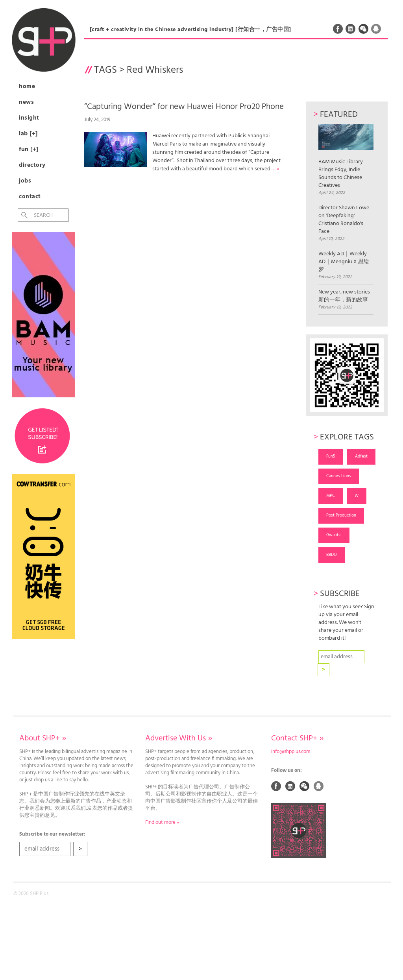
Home (27, 87)
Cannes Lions (339, 476)
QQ (376, 29)
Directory (32, 165)
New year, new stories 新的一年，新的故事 (344, 296)
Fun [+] (29, 149)
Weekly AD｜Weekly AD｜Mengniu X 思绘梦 (344, 262)
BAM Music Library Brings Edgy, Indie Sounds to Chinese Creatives (346, 157)
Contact (30, 197)
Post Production (341, 515)
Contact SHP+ (297, 738)
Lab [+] (28, 134)
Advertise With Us (179, 738)
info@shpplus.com (291, 752)
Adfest (361, 456)
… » (275, 169)
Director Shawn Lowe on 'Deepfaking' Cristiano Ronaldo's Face (344, 220)
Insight (29, 118)
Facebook (338, 29)
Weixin (364, 29)
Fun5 (331, 456)
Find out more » (162, 823)
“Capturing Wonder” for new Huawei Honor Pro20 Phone (184, 107)
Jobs (25, 181)
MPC (331, 496)
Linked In (351, 29)
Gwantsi (334, 535)
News (26, 102)
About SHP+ (43, 738)
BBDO (332, 555)
